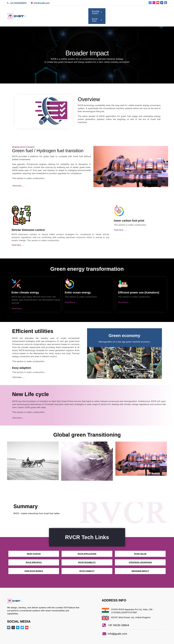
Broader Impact (135, 12)
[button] (135, 12)
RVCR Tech (157, 12)
